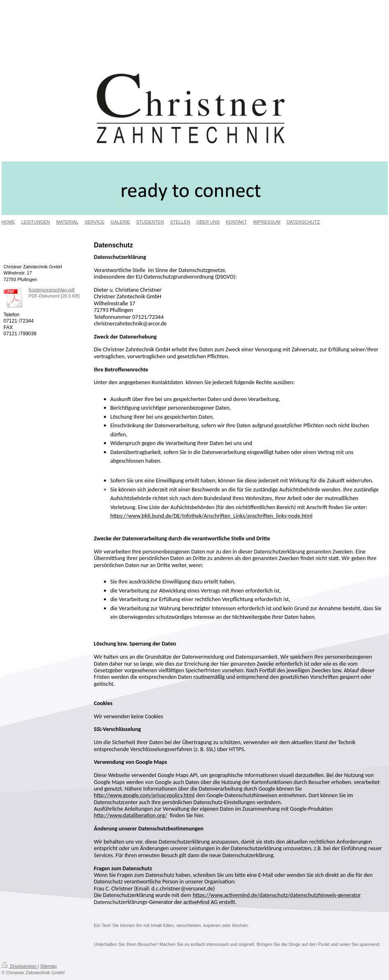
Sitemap (48, 966)
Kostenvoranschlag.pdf (52, 290)
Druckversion (20, 966)
